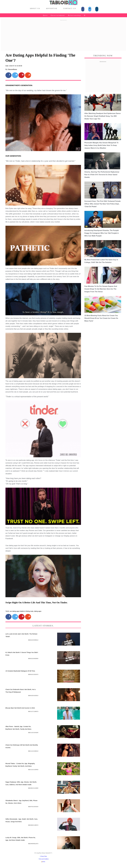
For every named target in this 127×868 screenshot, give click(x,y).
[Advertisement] (63, 35)
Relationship (75, 15)
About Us (35, 9)
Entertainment (58, 15)
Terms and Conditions (44, 859)
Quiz (45, 15)
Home (44, 862)
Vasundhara (12, 69)
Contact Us (70, 9)
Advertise (52, 9)
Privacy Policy (44, 856)
